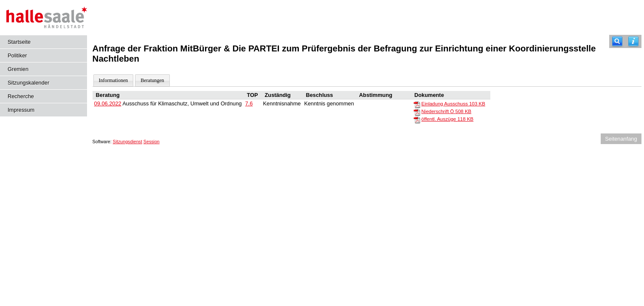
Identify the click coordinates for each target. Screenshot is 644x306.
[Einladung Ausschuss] (417, 104)
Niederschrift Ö (447, 111)
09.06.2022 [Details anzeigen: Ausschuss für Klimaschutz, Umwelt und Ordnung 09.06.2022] (108, 103)
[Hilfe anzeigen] (633, 41)
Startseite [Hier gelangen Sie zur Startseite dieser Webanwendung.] (19, 42)
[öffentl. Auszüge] (417, 119)
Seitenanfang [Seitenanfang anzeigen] (621, 139)
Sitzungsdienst (128, 142)
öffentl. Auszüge (448, 119)
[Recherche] (617, 41)
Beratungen (152, 80)
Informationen (114, 80)
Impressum (21, 110)
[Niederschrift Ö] (417, 112)
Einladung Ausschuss (453, 104)
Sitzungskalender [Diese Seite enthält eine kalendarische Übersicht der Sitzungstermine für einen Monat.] (28, 83)
